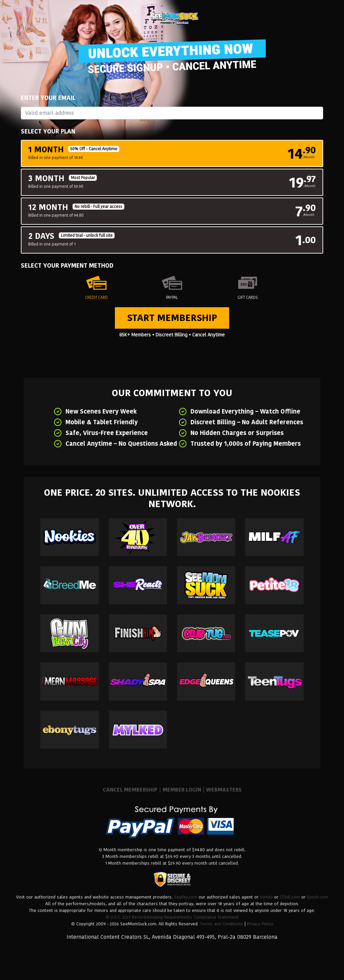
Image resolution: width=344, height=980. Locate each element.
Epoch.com (318, 897)
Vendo (266, 897)
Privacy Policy (260, 924)
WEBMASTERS (224, 790)
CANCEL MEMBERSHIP (130, 790)
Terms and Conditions (222, 924)
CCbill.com (290, 897)
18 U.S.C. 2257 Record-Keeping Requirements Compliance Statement (172, 917)
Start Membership (172, 318)
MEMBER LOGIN (182, 790)
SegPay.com (186, 897)
